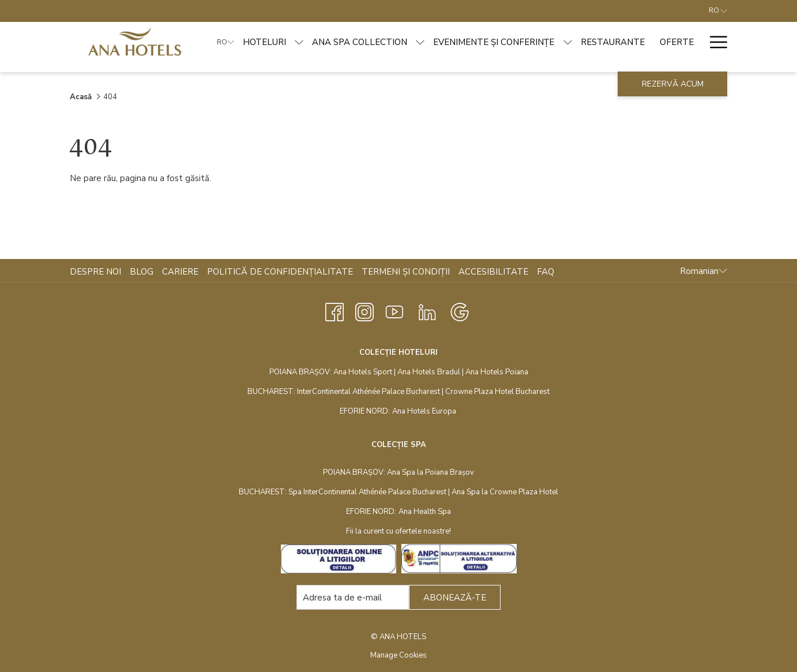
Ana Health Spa (425, 512)
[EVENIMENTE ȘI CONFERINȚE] (494, 42)
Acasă (81, 97)
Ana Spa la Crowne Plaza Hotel (505, 492)
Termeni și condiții (406, 272)
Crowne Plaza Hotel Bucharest (497, 392)
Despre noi (95, 272)
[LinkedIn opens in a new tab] (427, 311)
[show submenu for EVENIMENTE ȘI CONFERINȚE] (568, 42)
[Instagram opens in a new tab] (364, 311)
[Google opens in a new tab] (460, 311)
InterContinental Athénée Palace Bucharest (369, 392)
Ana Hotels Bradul (429, 372)
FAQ (546, 272)
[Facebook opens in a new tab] (334, 311)
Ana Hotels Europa (424, 411)
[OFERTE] (677, 42)
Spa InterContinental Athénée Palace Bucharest (367, 492)
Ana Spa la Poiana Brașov (431, 472)
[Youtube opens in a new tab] (394, 311)
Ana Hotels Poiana (497, 372)
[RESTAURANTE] (613, 42)
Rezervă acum (673, 84)
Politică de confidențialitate (280, 272)
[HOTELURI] (264, 42)
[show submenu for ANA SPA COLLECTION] (420, 42)
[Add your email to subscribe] (353, 597)
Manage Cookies (398, 655)
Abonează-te (455, 598)
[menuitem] (97, 272)
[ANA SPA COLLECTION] (360, 42)
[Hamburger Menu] (714, 42)
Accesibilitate (493, 272)
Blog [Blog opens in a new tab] (143, 272)
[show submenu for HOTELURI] (299, 42)
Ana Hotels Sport (363, 372)
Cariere (180, 272)
